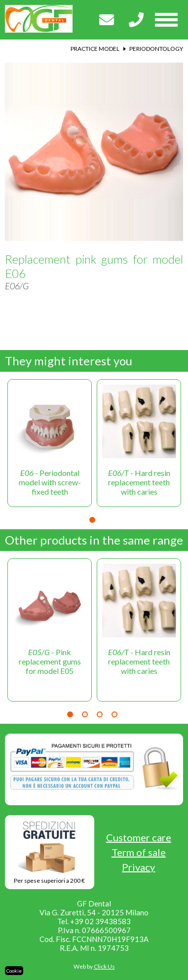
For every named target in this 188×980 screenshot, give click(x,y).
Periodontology (156, 49)
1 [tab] (92, 520)
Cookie (14, 971)
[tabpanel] (50, 443)
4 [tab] (114, 714)
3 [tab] (100, 714)
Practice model (95, 49)
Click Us (104, 966)
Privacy (138, 867)
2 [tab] (85, 714)
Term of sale (139, 852)
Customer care (139, 837)
